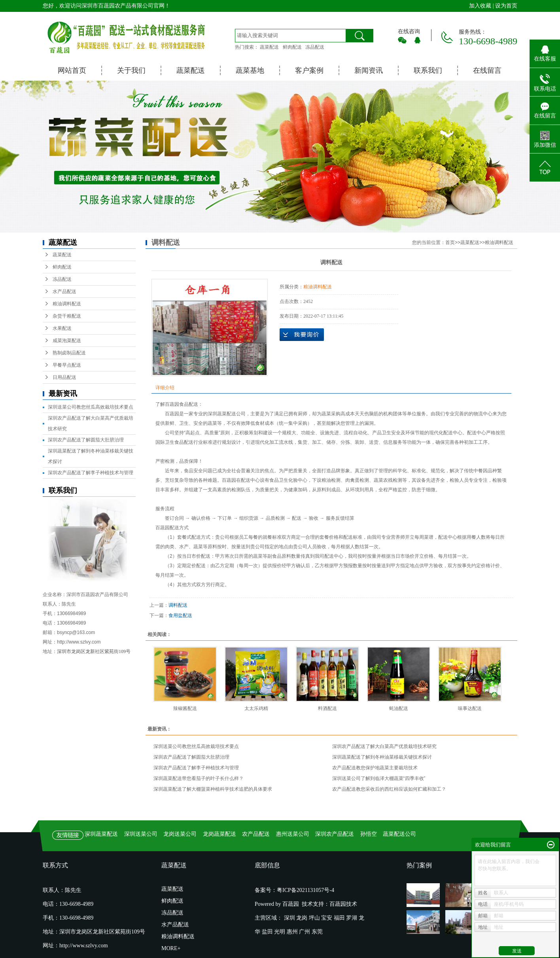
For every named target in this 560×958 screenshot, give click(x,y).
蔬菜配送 (269, 47)
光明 (280, 932)
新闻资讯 (369, 70)
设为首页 (506, 6)
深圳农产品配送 (335, 834)
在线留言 (487, 70)
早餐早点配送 (67, 365)
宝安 (327, 918)
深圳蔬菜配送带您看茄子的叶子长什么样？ (199, 778)
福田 (339, 918)
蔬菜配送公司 (399, 834)
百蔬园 (338, 904)
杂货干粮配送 (67, 316)
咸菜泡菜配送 (67, 341)
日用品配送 (64, 377)
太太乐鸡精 (256, 708)
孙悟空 (369, 834)
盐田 (267, 932)
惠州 (292, 932)
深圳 (289, 918)
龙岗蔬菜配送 (219, 834)
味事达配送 (470, 708)
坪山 (314, 918)
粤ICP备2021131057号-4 (306, 890)
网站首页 (72, 70)
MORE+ (171, 948)
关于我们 (131, 70)
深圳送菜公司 (141, 834)
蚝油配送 (399, 708)
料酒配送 (327, 708)
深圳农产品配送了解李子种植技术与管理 (91, 473)
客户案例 (309, 70)
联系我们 (428, 70)
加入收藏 (480, 6)
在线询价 (302, 335)
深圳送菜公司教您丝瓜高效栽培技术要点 (91, 407)
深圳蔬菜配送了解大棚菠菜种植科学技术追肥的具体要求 (213, 789)
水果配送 (62, 328)
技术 (352, 904)
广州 (305, 932)
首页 (450, 242)
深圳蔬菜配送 (222, 414)
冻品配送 (315, 47)
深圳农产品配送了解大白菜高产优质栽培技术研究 (384, 746)
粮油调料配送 (67, 304)
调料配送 (178, 605)
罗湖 (352, 918)
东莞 (317, 932)
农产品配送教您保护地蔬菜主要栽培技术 (375, 768)
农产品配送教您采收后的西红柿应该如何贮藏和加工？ (389, 789)
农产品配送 (256, 834)
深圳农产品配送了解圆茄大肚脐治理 (86, 440)
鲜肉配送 (292, 47)
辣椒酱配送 (185, 708)
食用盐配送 (180, 615)
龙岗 (302, 918)
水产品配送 (64, 292)
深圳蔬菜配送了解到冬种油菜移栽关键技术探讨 (382, 757)
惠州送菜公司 (293, 834)
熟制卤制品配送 (69, 353)
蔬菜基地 (250, 70)
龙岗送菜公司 (180, 834)
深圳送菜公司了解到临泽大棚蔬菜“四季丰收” (379, 778)
